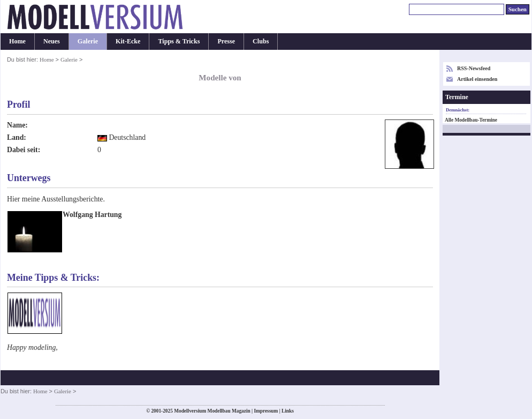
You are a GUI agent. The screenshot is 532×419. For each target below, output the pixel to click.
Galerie (88, 41)
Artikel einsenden (477, 79)
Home (17, 41)
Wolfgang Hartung (92, 215)
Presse (226, 41)
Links (288, 411)
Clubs (261, 41)
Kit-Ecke (128, 41)
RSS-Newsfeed (474, 68)
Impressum (266, 411)
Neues (52, 41)
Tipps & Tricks (179, 41)
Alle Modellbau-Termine (471, 120)
